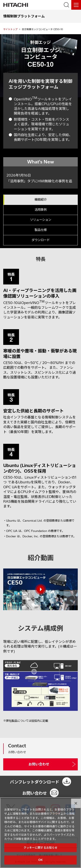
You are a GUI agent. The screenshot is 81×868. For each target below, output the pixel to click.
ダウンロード (41, 240)
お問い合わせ (39, 764)
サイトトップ (10, 29)
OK (40, 860)
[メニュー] (76, 5)
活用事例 (41, 210)
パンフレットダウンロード (35, 782)
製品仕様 (41, 230)
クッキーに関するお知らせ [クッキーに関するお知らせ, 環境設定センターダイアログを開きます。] (41, 848)
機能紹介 (41, 200)
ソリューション (41, 220)
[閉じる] (76, 803)
